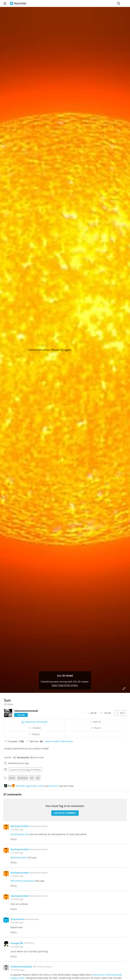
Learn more (37, 757)
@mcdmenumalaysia (22, 881)
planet (12, 778)
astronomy (23, 778)
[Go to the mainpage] (18, 3)
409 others (53, 786)
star (38, 778)
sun (32, 778)
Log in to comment (65, 813)
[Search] (119, 3)
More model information (59, 741)
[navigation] (5, 3)
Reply (14, 839)
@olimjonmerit (19, 857)
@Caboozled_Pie (20, 834)
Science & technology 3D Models (25, 770)
